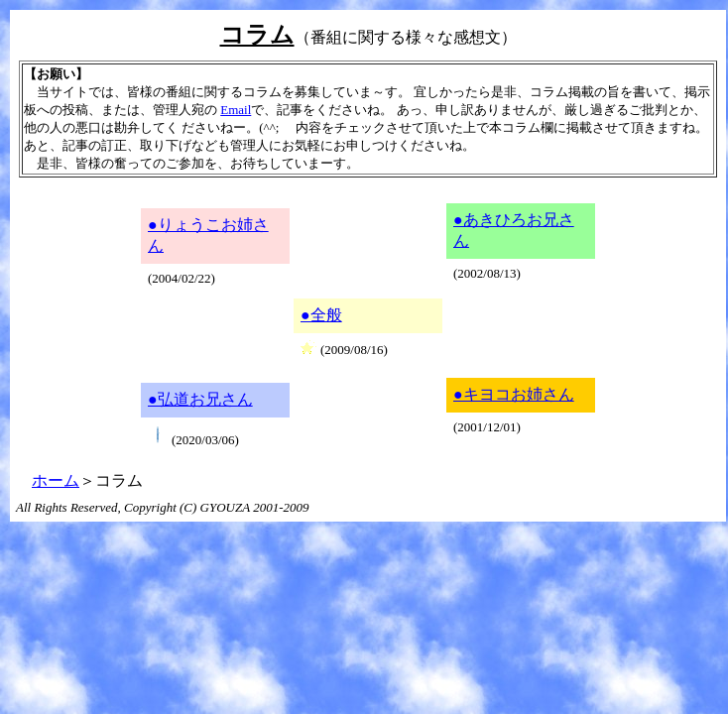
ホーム (56, 480)
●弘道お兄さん (200, 399)
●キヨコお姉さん (514, 394)
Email (236, 110)
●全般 (321, 315)
